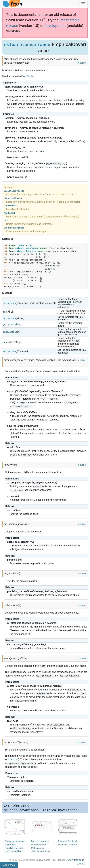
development (55, 26)
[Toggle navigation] (83, 4)
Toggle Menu (9, 865)
